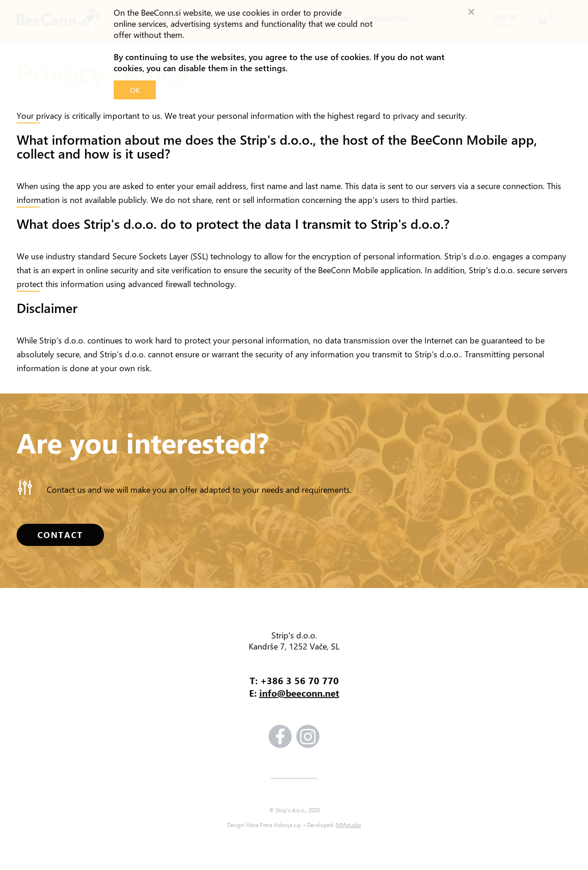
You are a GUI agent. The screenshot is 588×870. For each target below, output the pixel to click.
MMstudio (348, 825)
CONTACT (60, 535)
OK (135, 90)
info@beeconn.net (299, 693)
